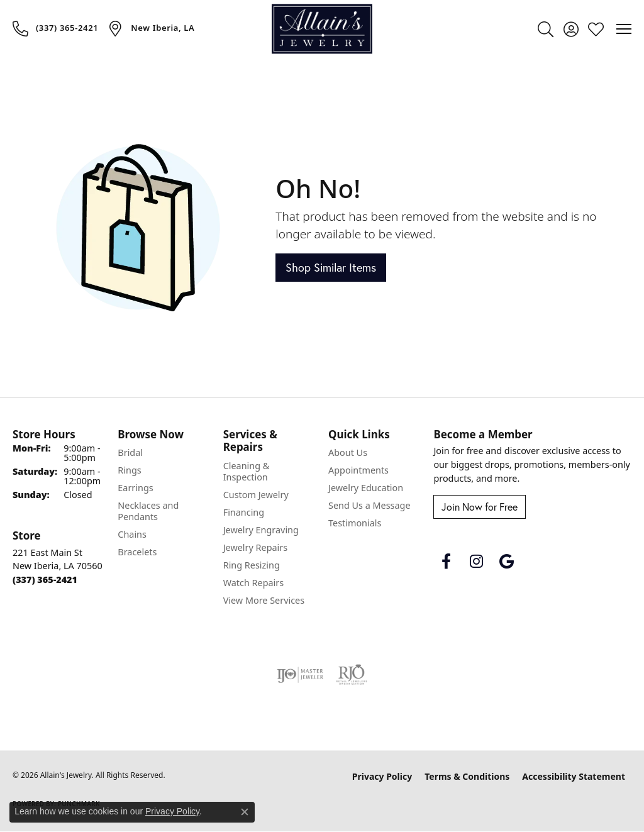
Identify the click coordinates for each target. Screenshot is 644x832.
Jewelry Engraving (261, 530)
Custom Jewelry (256, 495)
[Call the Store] (45, 580)
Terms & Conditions (467, 776)
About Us (348, 452)
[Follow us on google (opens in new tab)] (506, 562)
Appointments (358, 470)
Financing (244, 512)
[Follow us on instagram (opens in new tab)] (476, 562)
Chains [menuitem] (132, 534)
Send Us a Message (369, 505)
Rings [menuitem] (129, 470)
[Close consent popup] (245, 812)
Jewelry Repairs (255, 547)
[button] (546, 29)
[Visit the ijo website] (300, 675)
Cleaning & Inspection (247, 471)
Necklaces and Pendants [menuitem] (148, 511)
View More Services (264, 600)
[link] (55, 28)
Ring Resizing (252, 565)
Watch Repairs (253, 583)
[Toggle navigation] (624, 29)
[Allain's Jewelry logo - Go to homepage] (322, 29)
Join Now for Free (480, 507)
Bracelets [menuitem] (137, 552)
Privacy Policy (382, 776)
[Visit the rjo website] (352, 675)
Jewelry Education (366, 488)
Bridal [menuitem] (130, 452)
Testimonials (355, 523)
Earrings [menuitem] (135, 488)
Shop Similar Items (331, 268)
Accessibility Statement (574, 776)
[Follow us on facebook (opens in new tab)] (446, 562)
